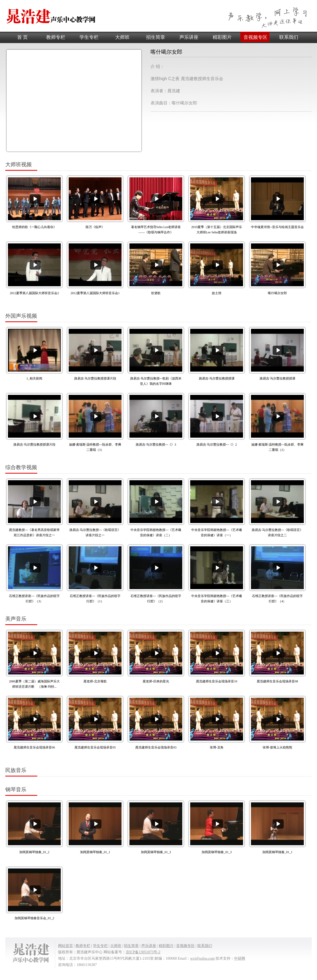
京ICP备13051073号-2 (143, 952)
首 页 (23, 37)
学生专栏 (89, 37)
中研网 (240, 958)
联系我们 (289, 37)
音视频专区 (255, 37)
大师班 (122, 37)
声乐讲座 (189, 37)
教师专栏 (56, 37)
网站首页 (66, 946)
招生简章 (156, 37)
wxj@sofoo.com (202, 958)
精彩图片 (222, 37)
